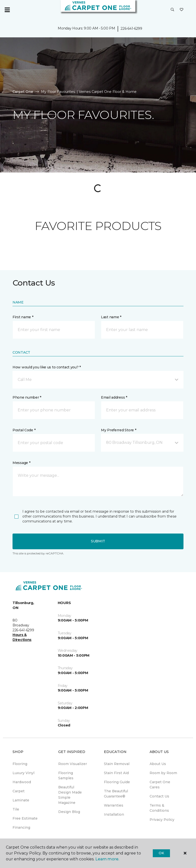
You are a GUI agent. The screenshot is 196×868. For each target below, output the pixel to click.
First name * (23, 317)
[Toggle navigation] (7, 10)
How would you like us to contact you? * (47, 367)
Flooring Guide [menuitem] (117, 782)
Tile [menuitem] (16, 809)
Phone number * (27, 397)
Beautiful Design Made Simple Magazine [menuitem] (70, 795)
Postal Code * (24, 430)
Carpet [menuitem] (19, 791)
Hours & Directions (22, 637)
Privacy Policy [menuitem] (162, 820)
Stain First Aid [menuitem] (116, 773)
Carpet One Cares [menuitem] (160, 785)
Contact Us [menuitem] (159, 796)
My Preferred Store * (119, 430)
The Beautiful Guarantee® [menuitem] (116, 794)
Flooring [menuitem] (20, 764)
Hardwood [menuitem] (22, 782)
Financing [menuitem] (21, 827)
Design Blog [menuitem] (69, 812)
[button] (172, 10)
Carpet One (23, 92)
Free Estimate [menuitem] (25, 818)
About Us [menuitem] (158, 764)
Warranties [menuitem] (114, 805)
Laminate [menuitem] (21, 800)
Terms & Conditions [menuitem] (159, 808)
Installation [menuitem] (114, 814)
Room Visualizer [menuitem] (73, 764)
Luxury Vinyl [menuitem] (23, 773)
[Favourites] (182, 10)
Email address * (114, 397)
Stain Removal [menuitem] (117, 764)
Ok (161, 853)
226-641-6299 (131, 29)
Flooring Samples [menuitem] (66, 775)
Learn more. (107, 859)
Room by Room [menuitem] (163, 773)
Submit (98, 541)
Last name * (111, 317)
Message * (21, 463)
